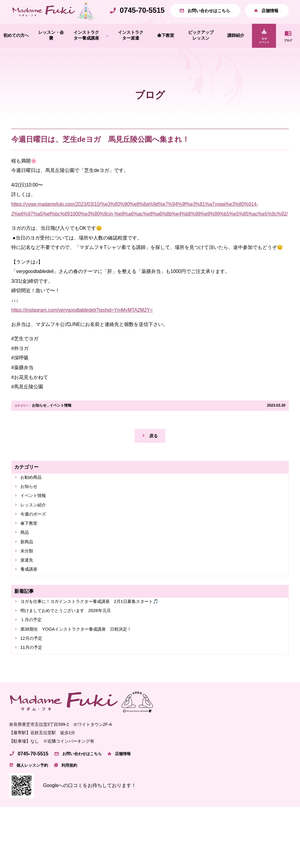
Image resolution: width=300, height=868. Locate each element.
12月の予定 (33, 666)
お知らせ (39, 419)
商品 (26, 553)
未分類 (28, 573)
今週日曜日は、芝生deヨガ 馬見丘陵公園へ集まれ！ (100, 152)
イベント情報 (60, 419)
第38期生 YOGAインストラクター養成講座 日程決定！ (84, 656)
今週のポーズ (36, 532)
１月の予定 (33, 646)
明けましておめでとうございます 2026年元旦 (72, 636)
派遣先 (28, 583)
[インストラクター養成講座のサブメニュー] (107, 49)
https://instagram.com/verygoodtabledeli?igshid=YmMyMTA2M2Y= (82, 323)
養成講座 (31, 593)
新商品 (28, 563)
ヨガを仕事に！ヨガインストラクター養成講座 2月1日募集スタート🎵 (100, 626)
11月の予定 (33, 676)
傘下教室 (31, 542)
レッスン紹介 (36, 522)
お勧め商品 (33, 492)
